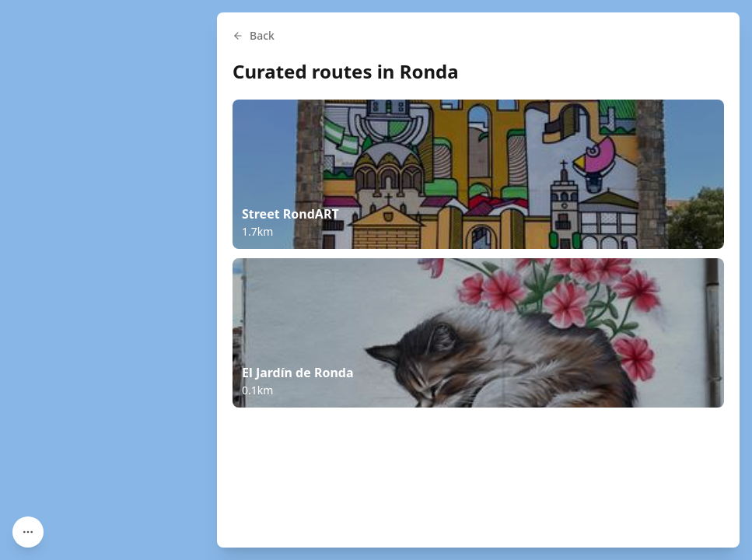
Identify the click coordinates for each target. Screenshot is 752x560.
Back (254, 35)
